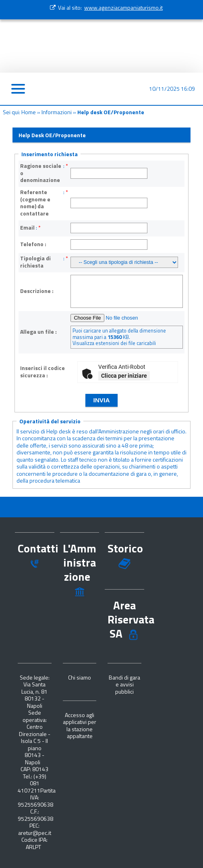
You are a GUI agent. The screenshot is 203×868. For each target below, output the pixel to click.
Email (27, 228)
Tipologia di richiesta (35, 262)
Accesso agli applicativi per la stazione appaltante (80, 726)
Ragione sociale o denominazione (41, 173)
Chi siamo (80, 677)
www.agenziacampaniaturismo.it (123, 7)
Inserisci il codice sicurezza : (42, 371)
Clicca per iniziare (124, 376)
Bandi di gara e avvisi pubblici (124, 684)
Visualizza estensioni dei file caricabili (114, 343)
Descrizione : (37, 291)
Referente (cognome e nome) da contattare (35, 203)
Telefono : (33, 244)
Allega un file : (38, 332)
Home (29, 112)
